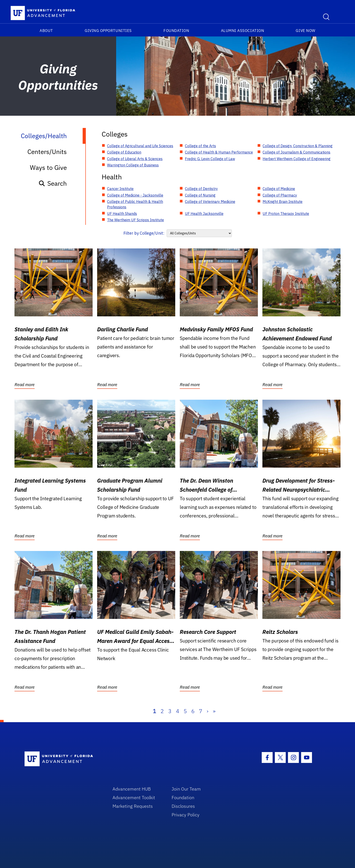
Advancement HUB (132, 789)
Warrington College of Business (133, 165)
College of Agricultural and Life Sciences (140, 146)
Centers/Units (47, 152)
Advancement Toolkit (134, 797)
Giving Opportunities (108, 31)
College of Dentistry (201, 189)
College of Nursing (200, 195)
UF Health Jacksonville (204, 214)
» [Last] (214, 711)
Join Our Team (186, 789)
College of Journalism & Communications (296, 152)
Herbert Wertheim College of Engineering (297, 159)
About (46, 31)
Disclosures (183, 806)
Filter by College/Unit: (144, 233)
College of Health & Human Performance (219, 152)
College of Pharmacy (280, 195)
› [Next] (207, 711)
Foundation (176, 31)
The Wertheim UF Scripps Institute (136, 220)
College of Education (124, 152)
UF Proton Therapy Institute (286, 214)
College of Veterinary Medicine (210, 202)
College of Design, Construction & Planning (298, 146)
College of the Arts (200, 146)
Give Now (305, 31)
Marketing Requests (133, 806)
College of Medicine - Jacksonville (135, 195)
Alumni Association (243, 31)
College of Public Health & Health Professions (135, 204)
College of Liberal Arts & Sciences (135, 159)
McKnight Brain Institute (283, 202)
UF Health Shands (122, 214)
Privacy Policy (186, 815)
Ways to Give (48, 167)
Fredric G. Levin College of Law (210, 159)
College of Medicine (279, 189)
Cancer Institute (120, 189)
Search (53, 183)
